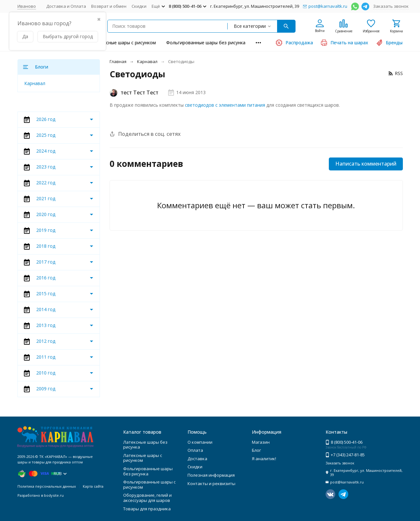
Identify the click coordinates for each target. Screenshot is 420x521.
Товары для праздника (147, 509)
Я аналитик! (264, 459)
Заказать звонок (391, 6)
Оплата (195, 450)
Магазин (261, 442)
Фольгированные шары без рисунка (206, 43)
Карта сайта (93, 486)
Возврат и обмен (109, 6)
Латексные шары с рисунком (124, 43)
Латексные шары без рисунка (145, 445)
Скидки (139, 6)
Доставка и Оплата (66, 6)
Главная (118, 61)
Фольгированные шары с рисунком (149, 484)
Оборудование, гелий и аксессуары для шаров (147, 498)
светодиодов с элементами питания (225, 105)
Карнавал (147, 61)
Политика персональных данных (47, 486)
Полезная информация (211, 475)
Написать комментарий (366, 164)
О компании (200, 442)
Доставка (197, 459)
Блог (256, 450)
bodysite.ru (54, 495)
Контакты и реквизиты (211, 483)
